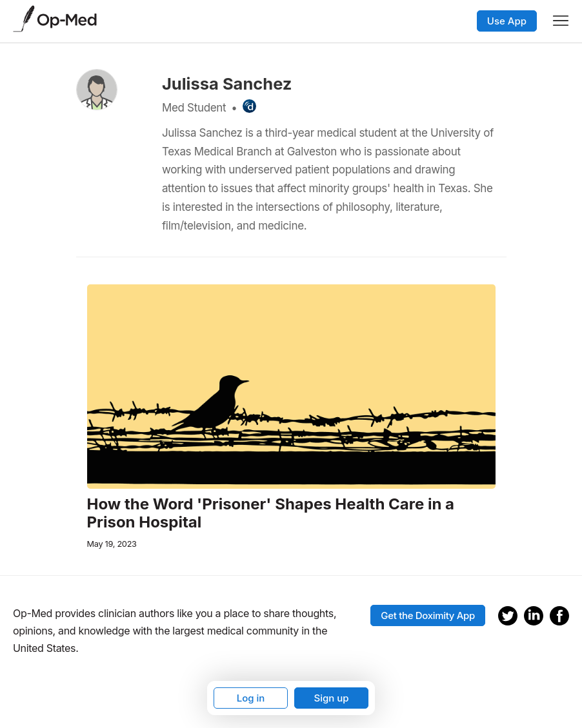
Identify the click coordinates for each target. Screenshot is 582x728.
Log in (251, 698)
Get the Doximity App (428, 615)
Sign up (331, 698)
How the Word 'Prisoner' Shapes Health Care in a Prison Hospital (271, 514)
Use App (507, 21)
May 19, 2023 (112, 544)
